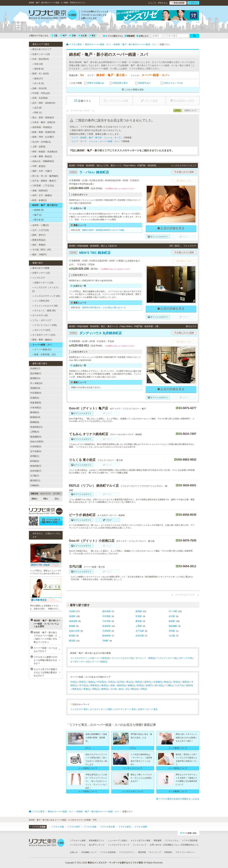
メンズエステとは (78, 845)
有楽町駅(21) (36, 427)
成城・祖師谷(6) (39, 191)
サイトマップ (155, 852)
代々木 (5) (38, 83)
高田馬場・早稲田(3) (41, 127)
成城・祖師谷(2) (118, 685)
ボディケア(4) (186, 658)
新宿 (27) (38, 79)
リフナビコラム (172, 840)
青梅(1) (87, 689)
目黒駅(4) (35, 398)
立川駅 (172, 636)
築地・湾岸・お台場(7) (42, 137)
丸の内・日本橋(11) (41, 142)
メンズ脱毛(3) (103, 658)
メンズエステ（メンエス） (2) (46, 289)
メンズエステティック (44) (46, 296)
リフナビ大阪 (58, 827)
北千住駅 (140, 631)
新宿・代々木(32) (40, 74)
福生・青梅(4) (38, 245)
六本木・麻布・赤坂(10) (43, 122)
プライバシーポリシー (185, 852)
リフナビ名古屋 (107, 827)
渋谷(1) (74, 682)
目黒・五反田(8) (39, 98)
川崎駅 (105, 641)
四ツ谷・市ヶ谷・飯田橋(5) (44, 176)
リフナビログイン (127, 852)
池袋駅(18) (35, 388)
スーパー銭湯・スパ (41, 345)
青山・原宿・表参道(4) (42, 117)
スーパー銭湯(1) (100, 662)
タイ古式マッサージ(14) (43, 335)
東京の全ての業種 (40, 268)
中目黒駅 (106, 616)
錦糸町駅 (106, 636)
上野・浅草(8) (38, 147)
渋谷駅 (72, 611)
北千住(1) (84, 685)
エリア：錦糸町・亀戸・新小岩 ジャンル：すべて (96, 138)
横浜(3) (135, 689)
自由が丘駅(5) (37, 442)
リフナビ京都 (90, 827)
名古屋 (83, 36)
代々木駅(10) (36, 383)
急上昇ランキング (97, 845)
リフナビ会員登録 (108, 852)
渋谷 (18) (38, 64)
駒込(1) (168, 682)
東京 (92, 36)
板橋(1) (131, 685)
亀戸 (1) (37, 215)
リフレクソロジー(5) (167, 658)
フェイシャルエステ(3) (123, 658)
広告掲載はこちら (171, 845)
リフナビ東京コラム (113, 36)
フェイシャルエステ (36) (45, 306)
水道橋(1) (158, 682)
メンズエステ (38, 278)
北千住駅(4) (36, 451)
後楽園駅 (173, 626)
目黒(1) (112, 682)
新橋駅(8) (35, 422)
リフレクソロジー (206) (45, 325)
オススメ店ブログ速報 (141, 840)
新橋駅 (72, 626)
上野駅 (139, 626)
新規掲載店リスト (97, 840)
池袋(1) (92, 682)
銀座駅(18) (35, 417)
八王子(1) (179, 685)
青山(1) (130, 682)
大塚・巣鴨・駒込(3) (41, 156)
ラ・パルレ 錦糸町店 (89, 172)
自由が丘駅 (74, 631)
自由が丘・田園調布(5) (42, 161)
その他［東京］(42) (41, 250)
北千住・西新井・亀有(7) (43, 181)
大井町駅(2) (36, 447)
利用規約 (168, 852)
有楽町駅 (106, 626)
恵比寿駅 (106, 611)
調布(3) (190, 685)
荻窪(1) (177, 682)
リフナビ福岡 (141, 827)
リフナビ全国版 (38, 827)
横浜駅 (72, 641)
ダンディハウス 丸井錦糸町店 (95, 333)
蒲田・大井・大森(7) (41, 171)
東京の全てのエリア (41, 49)
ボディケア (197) (41, 330)
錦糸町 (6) (38, 210)
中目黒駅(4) (36, 393)
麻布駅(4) (35, 412)
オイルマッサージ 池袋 (101, 709)
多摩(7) (149, 685)
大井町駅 (106, 631)
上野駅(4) (35, 432)
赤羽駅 (172, 631)
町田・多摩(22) (39, 200)
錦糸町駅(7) (36, 466)
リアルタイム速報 (78, 840)
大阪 (54, 36)
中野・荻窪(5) (38, 166)
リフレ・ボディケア (41, 320)
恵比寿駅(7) (36, 373)
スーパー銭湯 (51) (42, 349)
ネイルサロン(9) (39, 315)
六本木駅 (106, 621)
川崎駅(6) (35, 485)
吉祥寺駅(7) (36, 471)
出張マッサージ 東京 (148, 709)
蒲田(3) (186, 682)
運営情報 (142, 852)
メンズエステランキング (119, 845)
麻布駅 (139, 621)
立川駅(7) (35, 476)
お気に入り (142, 36)
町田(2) (140, 685)
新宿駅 (139, 611)
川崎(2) (144, 689)
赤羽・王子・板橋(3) (41, 195)
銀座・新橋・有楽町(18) (43, 132)
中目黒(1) (102, 682)
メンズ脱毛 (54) (41, 301)
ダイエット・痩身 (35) (44, 311)
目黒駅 (139, 616)
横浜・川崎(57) (39, 255)
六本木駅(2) (36, 408)
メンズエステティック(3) (82, 658)
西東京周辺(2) (38, 240)
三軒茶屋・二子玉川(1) (42, 186)
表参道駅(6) (36, 403)
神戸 (64, 36)
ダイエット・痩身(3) (145, 658)
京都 (73, 36)
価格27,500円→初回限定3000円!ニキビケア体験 (103, 230)
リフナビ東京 (125, 827)
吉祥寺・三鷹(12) (40, 225)
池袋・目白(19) (39, 88)
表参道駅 (73, 621)
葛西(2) (139, 682)
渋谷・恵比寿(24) (40, 59)
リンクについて (140, 845)
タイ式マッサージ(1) (80, 662)
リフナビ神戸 (74, 827)
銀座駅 (172, 621)
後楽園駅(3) (36, 437)
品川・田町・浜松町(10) (43, 103)
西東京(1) (77, 689)
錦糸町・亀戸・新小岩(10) (44, 205)
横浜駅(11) (35, 480)
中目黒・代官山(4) (40, 93)
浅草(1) (148, 682)
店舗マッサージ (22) (43, 283)
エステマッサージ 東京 (125, 709)
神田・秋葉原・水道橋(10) (44, 152)
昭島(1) (96, 689)
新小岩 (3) (38, 220)
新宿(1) (83, 682)
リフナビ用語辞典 (190, 840)
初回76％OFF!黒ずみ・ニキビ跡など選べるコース (104, 308)
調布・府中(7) (38, 235)
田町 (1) (37, 113)
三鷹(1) (170, 685)
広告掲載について (89, 852)
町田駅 (72, 636)
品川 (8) (37, 108)
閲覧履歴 (130, 36)
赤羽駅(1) (35, 456)
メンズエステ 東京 (79, 709)
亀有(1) (105, 685)
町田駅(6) (35, 461)
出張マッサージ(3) (40, 54)
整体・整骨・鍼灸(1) (41, 340)
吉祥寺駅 (140, 636)
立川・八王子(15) (40, 230)
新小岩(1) (159, 685)
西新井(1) (95, 685)
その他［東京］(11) (120, 689)
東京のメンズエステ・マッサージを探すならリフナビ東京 (115, 863)
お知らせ (74, 852)
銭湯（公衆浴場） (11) (44, 354)
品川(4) (121, 682)
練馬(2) (105, 689)
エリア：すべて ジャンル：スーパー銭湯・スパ (95, 141)
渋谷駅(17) (35, 368)
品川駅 (172, 616)
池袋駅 (72, 616)
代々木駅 (173, 611)
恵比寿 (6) (38, 69)
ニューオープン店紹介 (118, 840)
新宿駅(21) (35, 378)
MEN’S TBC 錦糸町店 (90, 253)
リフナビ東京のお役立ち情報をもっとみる (178, 799)
